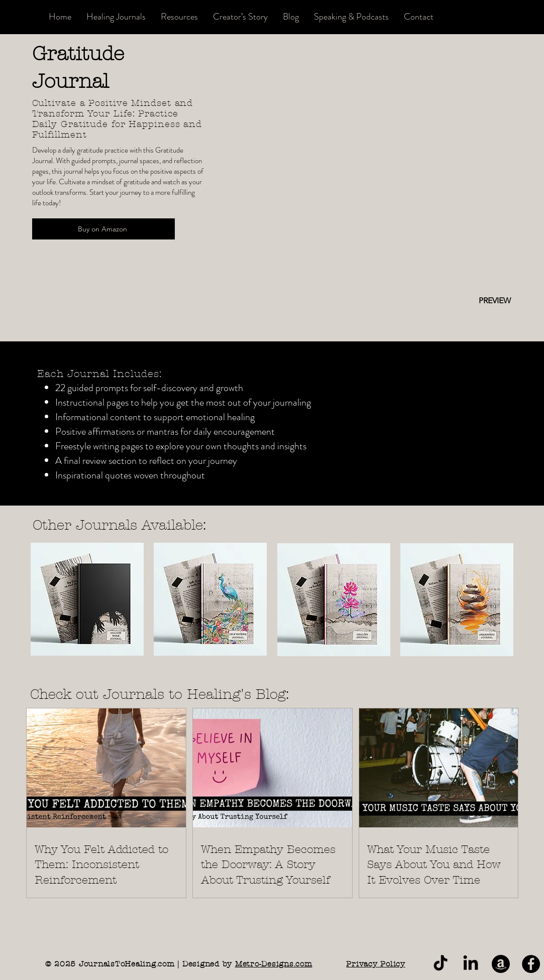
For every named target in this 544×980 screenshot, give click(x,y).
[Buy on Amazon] (103, 229)
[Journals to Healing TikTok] (441, 964)
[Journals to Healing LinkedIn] (471, 964)
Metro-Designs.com (274, 964)
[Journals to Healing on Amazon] (531, 964)
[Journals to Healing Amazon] (501, 964)
